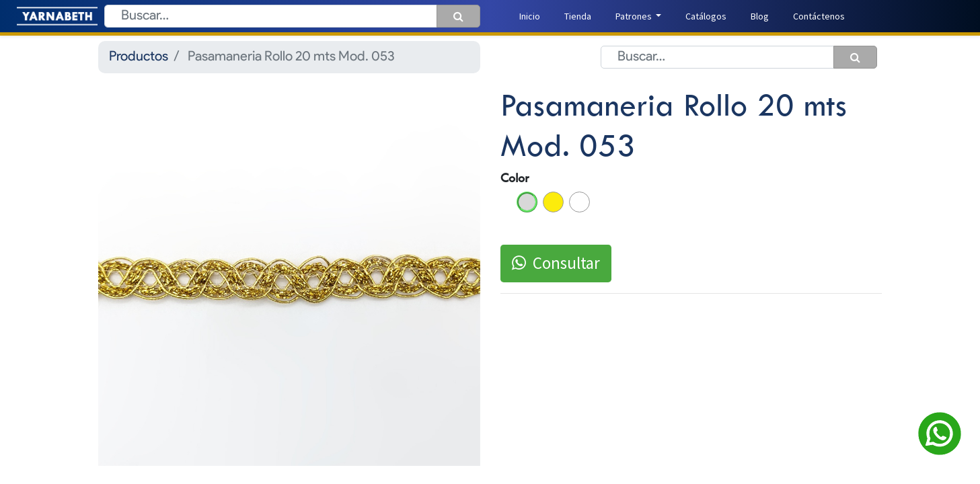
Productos (139, 57)
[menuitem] (530, 16)
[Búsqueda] (458, 16)
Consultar (556, 263)
